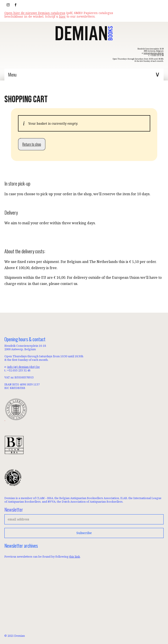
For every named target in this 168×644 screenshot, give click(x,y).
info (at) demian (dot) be (154, 53)
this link (75, 556)
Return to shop (32, 144)
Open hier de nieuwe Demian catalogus (35, 13)
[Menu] (84, 75)
